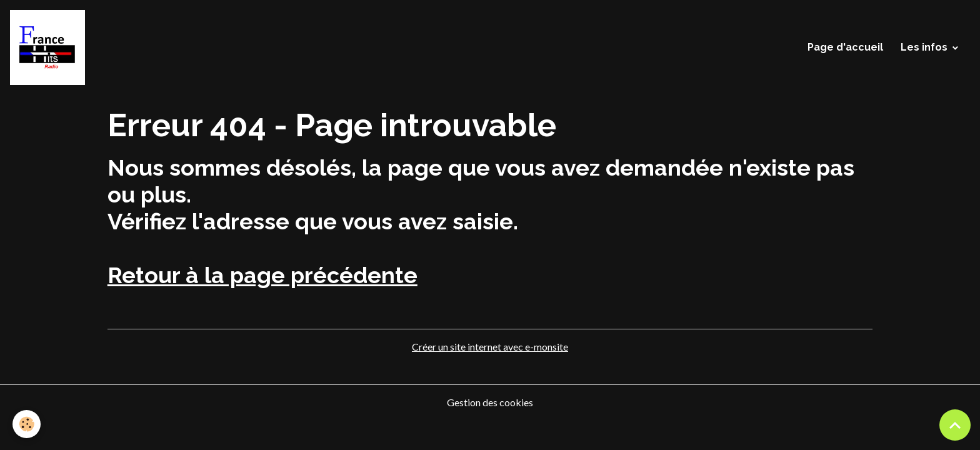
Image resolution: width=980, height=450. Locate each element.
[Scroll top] (955, 425)
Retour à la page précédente (262, 275)
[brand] (50, 47)
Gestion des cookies (490, 402)
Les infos (924, 47)
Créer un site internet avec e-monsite (490, 347)
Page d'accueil (845, 47)
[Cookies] (27, 424)
